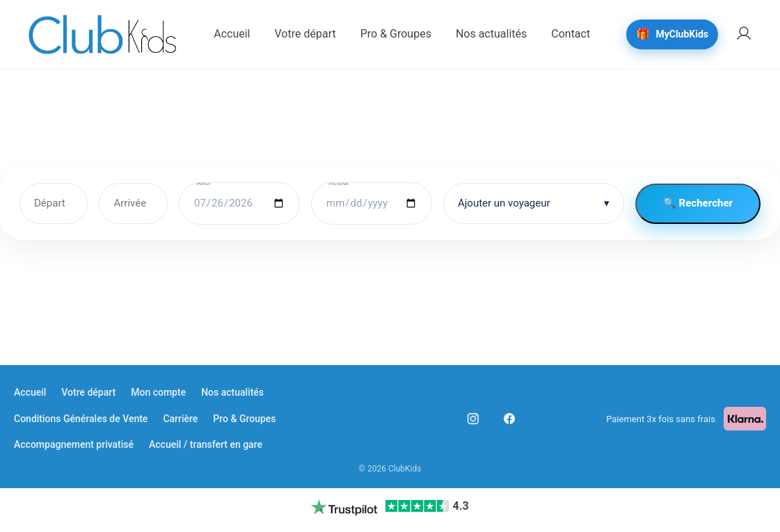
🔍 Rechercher (698, 203)
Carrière (180, 419)
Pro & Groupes (244, 419)
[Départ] (54, 203)
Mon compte (158, 392)
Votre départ (88, 392)
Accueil (30, 392)
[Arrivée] (133, 203)
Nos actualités (232, 392)
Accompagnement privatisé (74, 444)
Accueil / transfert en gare (206, 444)
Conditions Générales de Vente (81, 419)
